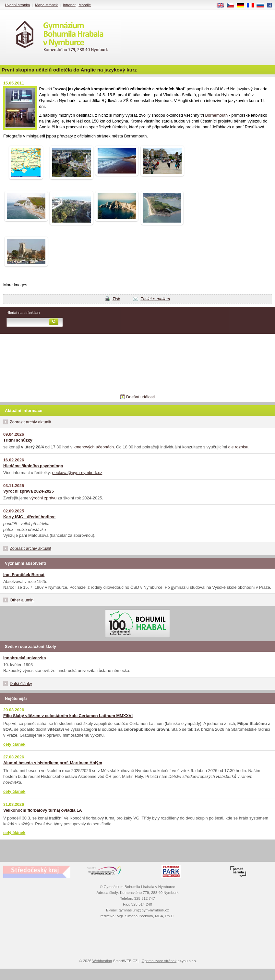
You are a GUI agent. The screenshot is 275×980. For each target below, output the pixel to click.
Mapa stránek (46, 5)
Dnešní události (140, 397)
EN (222, 6)
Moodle (85, 5)
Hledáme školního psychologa (33, 466)
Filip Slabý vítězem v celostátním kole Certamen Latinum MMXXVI (68, 716)
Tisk (116, 299)
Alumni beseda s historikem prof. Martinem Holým (53, 763)
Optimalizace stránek (159, 961)
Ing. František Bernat (24, 575)
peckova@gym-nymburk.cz (77, 473)
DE (243, 6)
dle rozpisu (238, 447)
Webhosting (102, 961)
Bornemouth (216, 115)
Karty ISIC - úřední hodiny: (29, 517)
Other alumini (22, 600)
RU (263, 6)
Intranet (69, 5)
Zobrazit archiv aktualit (30, 422)
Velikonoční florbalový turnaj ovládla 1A (43, 810)
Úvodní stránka (17, 5)
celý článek (14, 744)
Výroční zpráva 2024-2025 (29, 491)
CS (233, 6)
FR (252, 6)
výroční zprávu (43, 498)
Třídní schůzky (18, 440)
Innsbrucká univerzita (25, 658)
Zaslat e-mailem (155, 299)
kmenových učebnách (94, 447)
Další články (21, 683)
